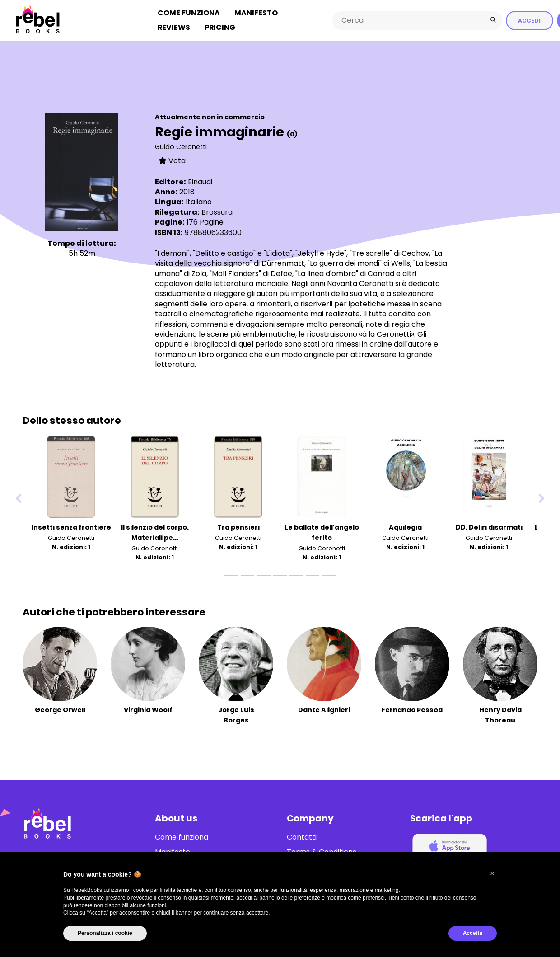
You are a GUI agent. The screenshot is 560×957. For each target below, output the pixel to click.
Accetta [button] (473, 933)
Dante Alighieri (324, 709)
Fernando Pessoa (412, 709)
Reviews (174, 27)
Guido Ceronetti (181, 146)
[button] (492, 873)
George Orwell (60, 709)
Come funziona (189, 13)
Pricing (220, 27)
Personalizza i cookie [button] (105, 933)
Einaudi (200, 181)
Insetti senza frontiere (71, 527)
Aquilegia (405, 527)
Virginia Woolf (148, 709)
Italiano (199, 201)
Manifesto (256, 13)
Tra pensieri (238, 527)
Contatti (302, 837)
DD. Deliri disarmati (489, 527)
